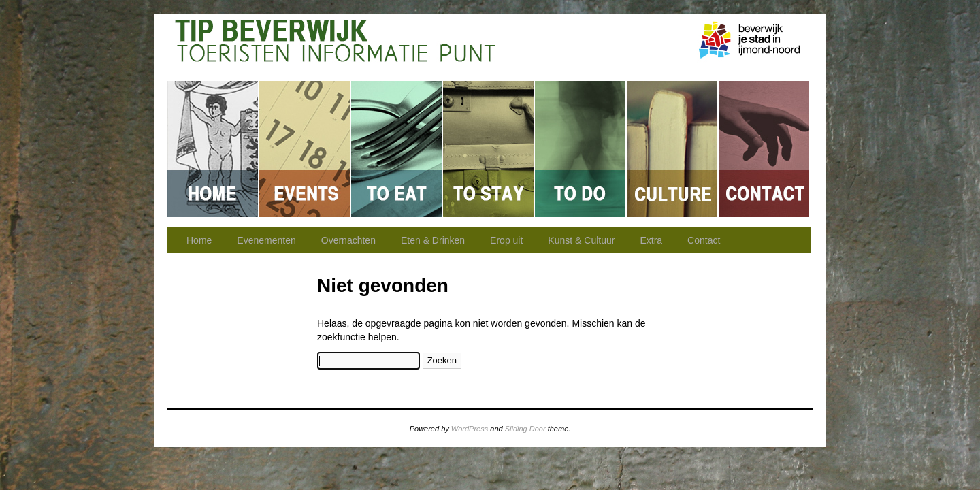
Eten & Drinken (397, 149)
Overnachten (489, 149)
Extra (651, 240)
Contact (764, 149)
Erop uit (581, 149)
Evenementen (305, 149)
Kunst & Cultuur (673, 149)
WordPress (470, 429)
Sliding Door (525, 429)
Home (213, 149)
